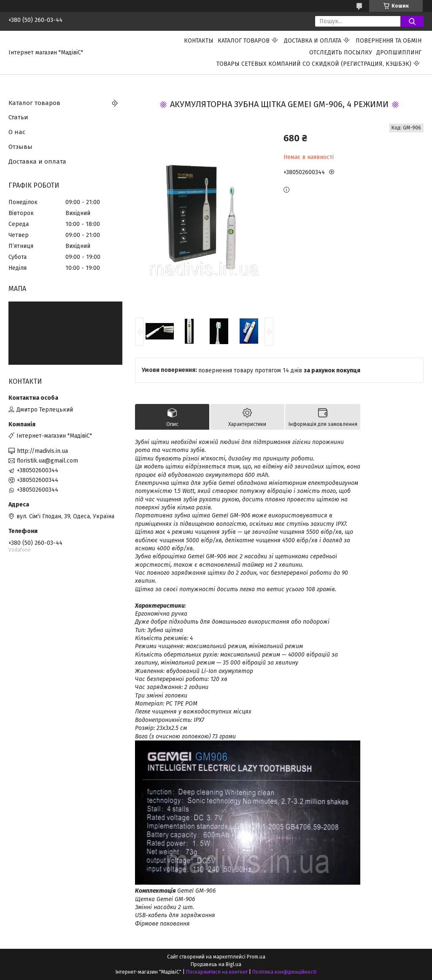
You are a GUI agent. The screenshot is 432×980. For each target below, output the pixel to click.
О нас (17, 132)
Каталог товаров (244, 41)
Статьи (18, 117)
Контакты (199, 41)
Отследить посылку (341, 52)
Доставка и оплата (313, 41)
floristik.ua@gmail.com (47, 461)
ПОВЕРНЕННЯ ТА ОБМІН (389, 41)
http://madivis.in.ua (42, 451)
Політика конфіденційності (284, 972)
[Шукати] (412, 21)
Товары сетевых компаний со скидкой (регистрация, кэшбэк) (314, 64)
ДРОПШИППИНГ (399, 52)
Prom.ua (256, 957)
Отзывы (20, 147)
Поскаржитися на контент (217, 972)
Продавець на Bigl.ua (216, 964)
